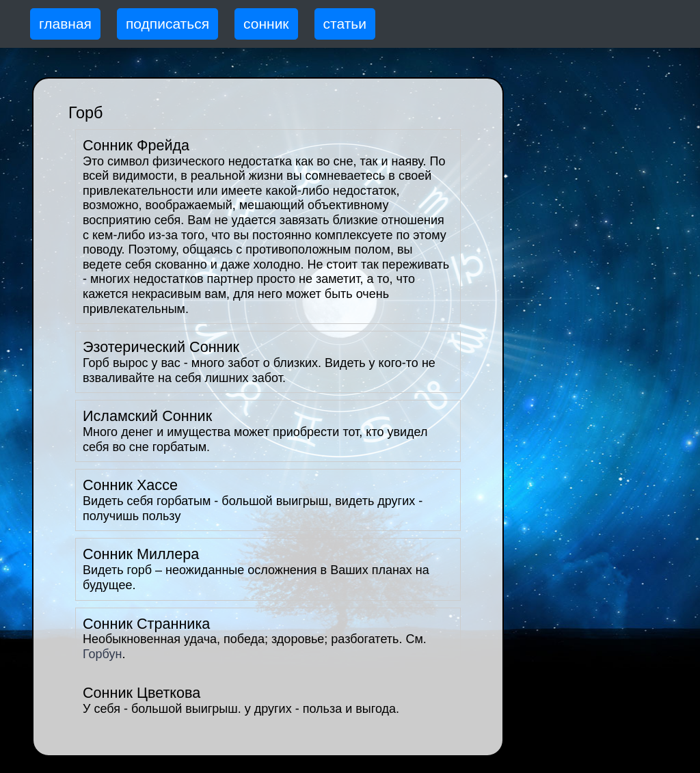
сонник (266, 24)
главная (65, 24)
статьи (345, 24)
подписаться (167, 24)
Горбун (102, 654)
